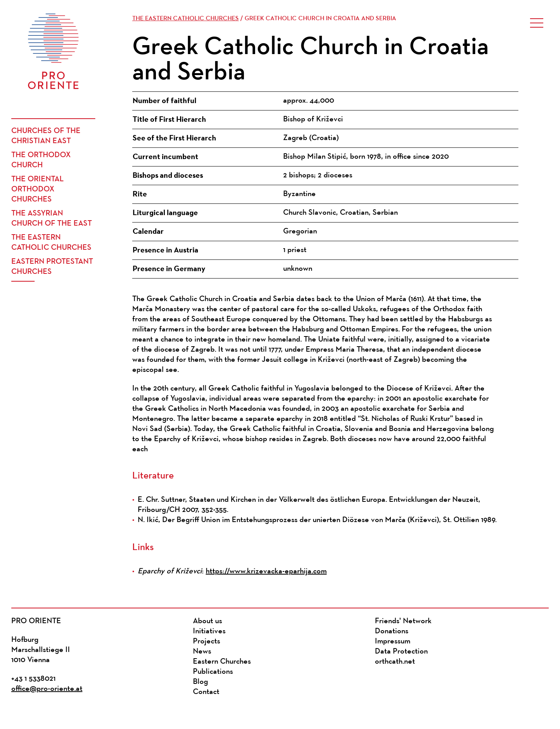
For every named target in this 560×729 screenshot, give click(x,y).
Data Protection (401, 652)
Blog (200, 682)
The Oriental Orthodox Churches (38, 189)
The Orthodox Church (41, 160)
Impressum (393, 641)
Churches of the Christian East (46, 136)
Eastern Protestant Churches (52, 267)
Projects (206, 641)
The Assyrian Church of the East (52, 219)
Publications (213, 672)
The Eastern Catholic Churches (51, 243)
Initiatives (209, 631)
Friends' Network (403, 621)
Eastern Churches (222, 662)
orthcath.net (395, 662)
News (202, 652)
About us (207, 621)
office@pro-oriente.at (47, 689)
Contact (206, 692)
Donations (392, 631)
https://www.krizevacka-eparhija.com (266, 571)
